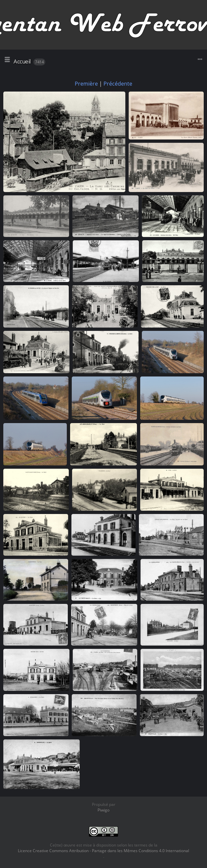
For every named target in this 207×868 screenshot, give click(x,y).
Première (86, 84)
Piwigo (103, 810)
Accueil (22, 61)
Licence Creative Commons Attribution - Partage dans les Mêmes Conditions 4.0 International (103, 851)
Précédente (118, 84)
